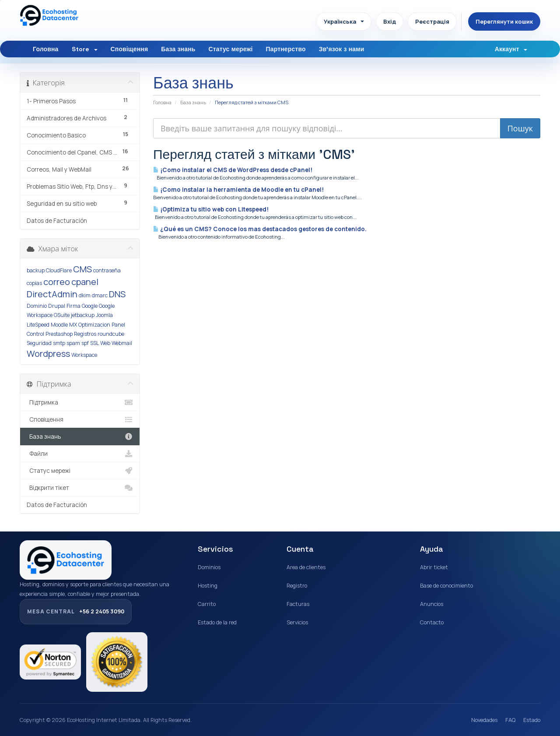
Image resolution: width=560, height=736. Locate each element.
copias (34, 283)
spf (85, 343)
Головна (46, 49)
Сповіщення (129, 49)
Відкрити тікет (80, 488)
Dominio (37, 306)
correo (57, 282)
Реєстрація (432, 21)
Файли (80, 454)
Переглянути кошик (504, 21)
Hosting (208, 586)
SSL (94, 343)
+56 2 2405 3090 (76, 612)
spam (73, 343)
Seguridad (39, 343)
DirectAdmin (52, 294)
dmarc (100, 295)
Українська (344, 21)
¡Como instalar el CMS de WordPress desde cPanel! (233, 170)
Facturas (298, 604)
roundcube (111, 334)
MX (73, 325)
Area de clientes (306, 567)
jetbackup (83, 315)
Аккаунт (511, 49)
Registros (85, 334)
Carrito (207, 604)
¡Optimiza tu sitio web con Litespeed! (211, 209)
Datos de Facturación (57, 221)
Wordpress (48, 354)
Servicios (297, 622)
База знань (178, 49)
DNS (117, 294)
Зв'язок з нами (342, 49)
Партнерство (286, 49)
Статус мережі (230, 49)
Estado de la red (217, 622)
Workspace (84, 355)
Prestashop (59, 334)
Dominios (209, 567)
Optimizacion (94, 325)
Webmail (122, 343)
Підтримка (80, 402)
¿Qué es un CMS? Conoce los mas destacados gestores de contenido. (260, 229)
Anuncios (432, 604)
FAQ (510, 720)
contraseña (107, 270)
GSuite (62, 315)
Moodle (59, 325)
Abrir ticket (434, 567)
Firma (73, 306)
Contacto (432, 622)
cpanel (85, 282)
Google (90, 306)
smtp (59, 343)
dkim (85, 295)
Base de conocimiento (446, 586)
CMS (82, 269)
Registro (297, 586)
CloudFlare (59, 270)
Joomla (104, 315)
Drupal (57, 306)
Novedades (484, 720)
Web (105, 343)
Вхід (390, 21)
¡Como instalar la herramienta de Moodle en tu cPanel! (238, 190)
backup (36, 270)
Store (85, 49)
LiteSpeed (38, 325)
